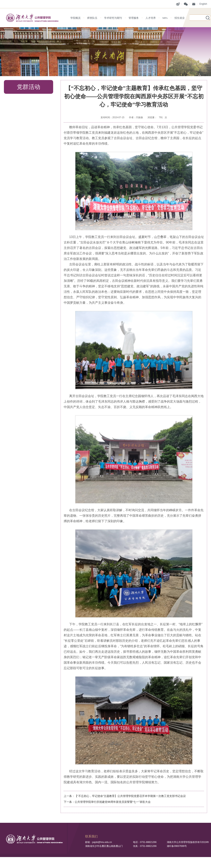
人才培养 (151, 18)
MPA (165, 18)
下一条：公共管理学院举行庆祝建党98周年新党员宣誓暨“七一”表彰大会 (107, 802)
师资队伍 (92, 18)
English (203, 4)
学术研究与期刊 (113, 18)
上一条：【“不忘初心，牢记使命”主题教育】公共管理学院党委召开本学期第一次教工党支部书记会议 (125, 796)
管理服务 (134, 18)
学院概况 (75, 18)
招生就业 (180, 18)
